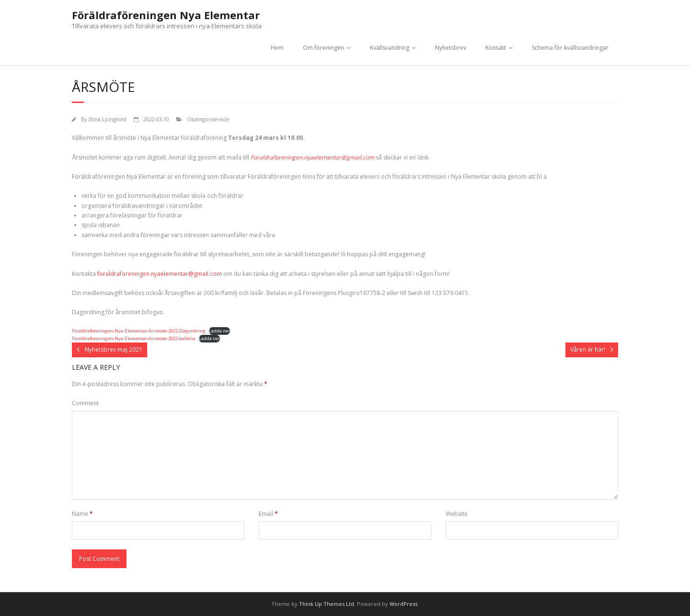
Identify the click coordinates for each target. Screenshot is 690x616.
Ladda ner (219, 331)
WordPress (403, 604)
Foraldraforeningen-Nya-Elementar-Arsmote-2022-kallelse (134, 338)
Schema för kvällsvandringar (570, 48)
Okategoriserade (208, 119)
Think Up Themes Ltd (327, 604)
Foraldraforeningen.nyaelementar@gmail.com (312, 157)
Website (457, 514)
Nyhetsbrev (451, 48)
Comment (85, 403)
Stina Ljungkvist (107, 119)
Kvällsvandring (390, 48)
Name (82, 514)
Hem (277, 48)
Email (268, 514)
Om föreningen (323, 48)
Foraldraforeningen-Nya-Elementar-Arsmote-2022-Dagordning (139, 331)
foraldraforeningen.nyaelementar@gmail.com (160, 274)
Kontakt (496, 48)
